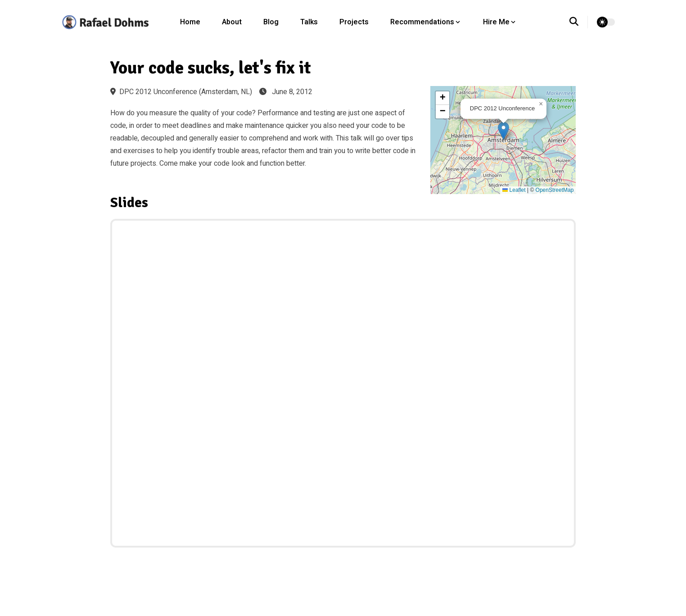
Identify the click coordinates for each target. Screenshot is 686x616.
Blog (271, 22)
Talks (309, 22)
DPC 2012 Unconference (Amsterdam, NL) (181, 92)
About (232, 22)
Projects (354, 22)
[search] (579, 22)
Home (190, 22)
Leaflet (514, 190)
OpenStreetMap (555, 190)
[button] (503, 131)
